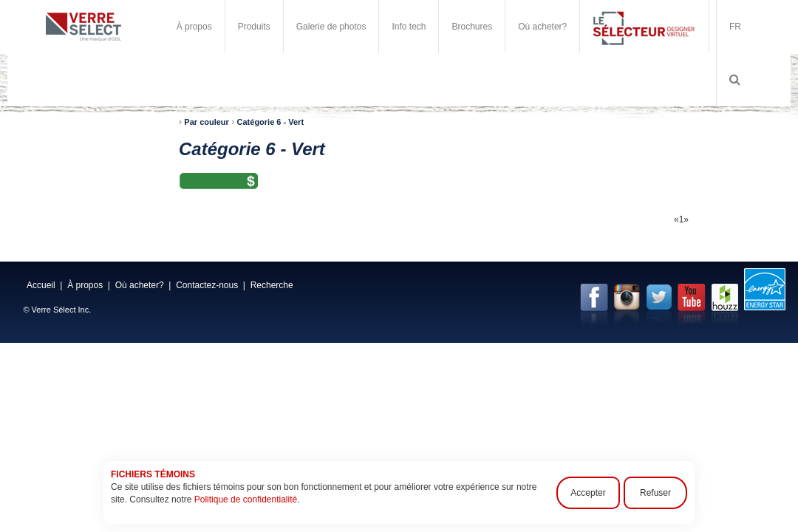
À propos (194, 27)
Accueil (41, 285)
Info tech (409, 27)
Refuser (655, 493)
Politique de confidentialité (246, 499)
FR (735, 27)
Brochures (472, 27)
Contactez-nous (207, 285)
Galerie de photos (331, 27)
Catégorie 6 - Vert (270, 122)
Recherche (272, 285)
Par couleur (207, 122)
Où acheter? (542, 27)
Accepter (588, 493)
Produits (254, 27)
